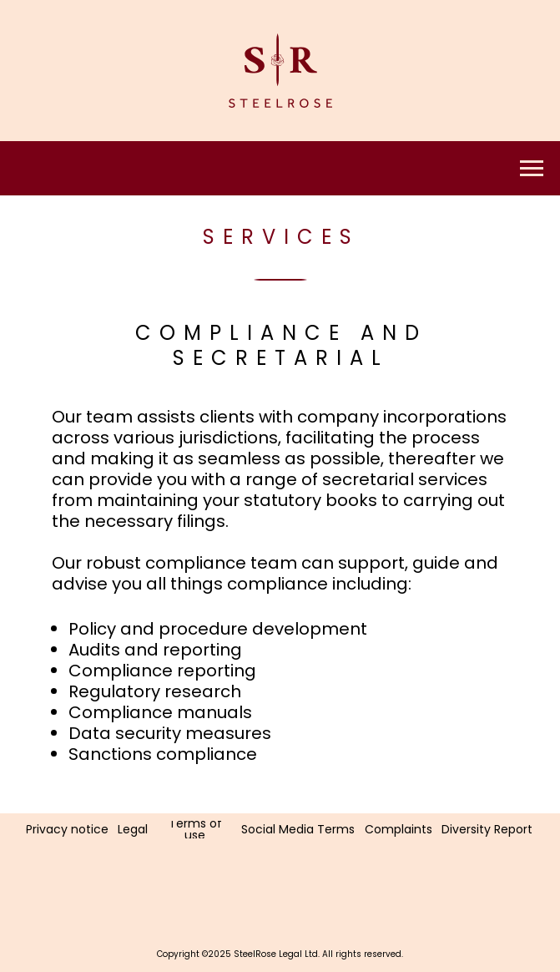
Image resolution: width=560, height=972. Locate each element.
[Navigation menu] (532, 169)
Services (281, 237)
